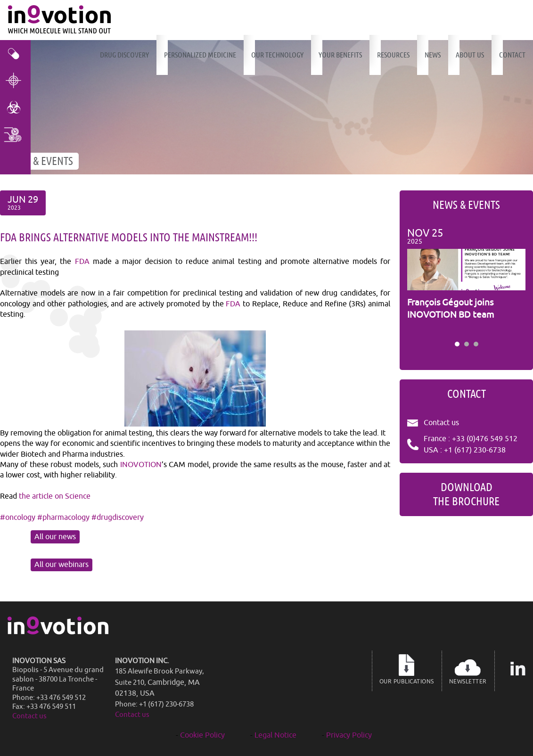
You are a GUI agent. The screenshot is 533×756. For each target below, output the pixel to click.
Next (513, 281)
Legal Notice (275, 735)
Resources (393, 55)
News (433, 55)
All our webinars (61, 565)
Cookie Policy (202, 735)
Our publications (407, 669)
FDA (82, 262)
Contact (512, 55)
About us (470, 55)
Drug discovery (124, 55)
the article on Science (55, 496)
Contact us (441, 423)
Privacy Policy (349, 735)
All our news (55, 537)
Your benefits (340, 55)
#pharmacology (63, 518)
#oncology (18, 518)
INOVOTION (141, 465)
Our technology (277, 55)
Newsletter (468, 669)
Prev (419, 281)
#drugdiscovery (118, 518)
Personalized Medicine (200, 55)
